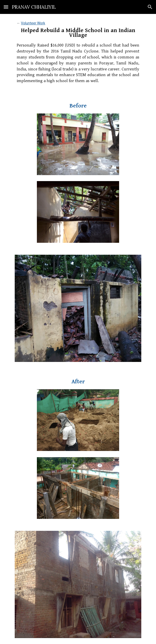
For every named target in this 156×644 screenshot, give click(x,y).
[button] (6, 7)
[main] (78, 53)
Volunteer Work (33, 23)
